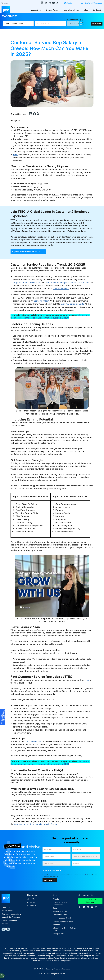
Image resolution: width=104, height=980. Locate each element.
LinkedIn (42, 3)
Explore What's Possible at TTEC (29, 252)
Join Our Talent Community (92, 3)
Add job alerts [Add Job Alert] (51, 870)
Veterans (56, 925)
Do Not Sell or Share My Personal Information (52, 969)
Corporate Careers (60, 915)
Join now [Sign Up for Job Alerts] (48, 880)
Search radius (73, 20)
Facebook (46, 3)
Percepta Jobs (59, 934)
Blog (86, 10)
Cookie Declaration (9, 921)
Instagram (50, 3)
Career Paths (52, 10)
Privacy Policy (7, 911)
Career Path (32, 902)
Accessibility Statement (11, 917)
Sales (55, 908)
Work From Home (72, 10)
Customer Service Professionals (60, 903)
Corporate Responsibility (11, 914)
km (83, 25)
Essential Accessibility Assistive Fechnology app (6, 929)
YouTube (53, 3)
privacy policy (81, 875)
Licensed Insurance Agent (63, 921)
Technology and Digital (62, 918)
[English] (7, 3)
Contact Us (97, 10)
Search (95, 24)
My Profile (68, 3)
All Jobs (56, 899)
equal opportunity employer (34, 948)
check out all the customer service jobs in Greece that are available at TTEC (50, 316)
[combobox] (50, 23)
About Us (35, 10)
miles (84, 23)
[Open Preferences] (2, 976)
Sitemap (5, 924)
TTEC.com (6, 907)
